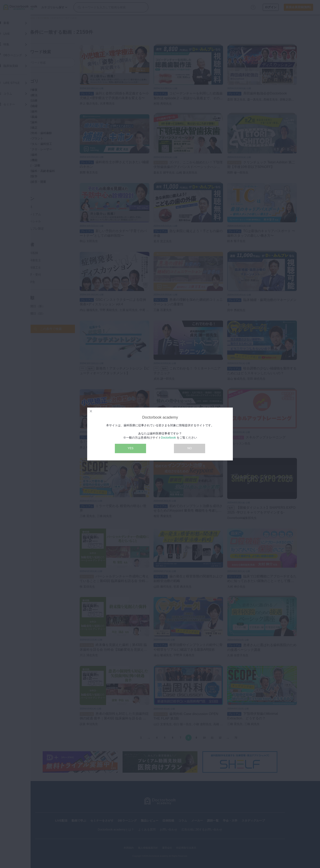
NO (190, 448)
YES (130, 448)
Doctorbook (169, 438)
